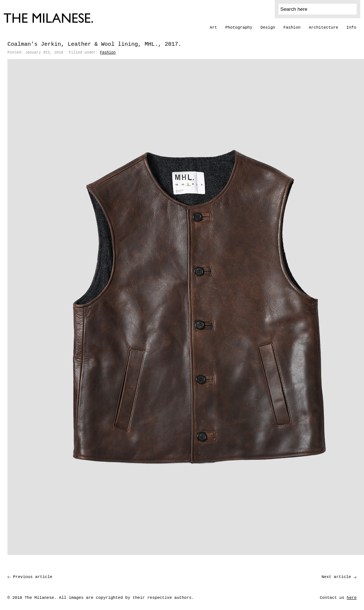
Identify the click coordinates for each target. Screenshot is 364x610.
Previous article (33, 577)
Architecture (323, 28)
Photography (239, 28)
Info (351, 28)
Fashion (292, 28)
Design (268, 28)
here (352, 598)
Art (213, 28)
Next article (336, 577)
